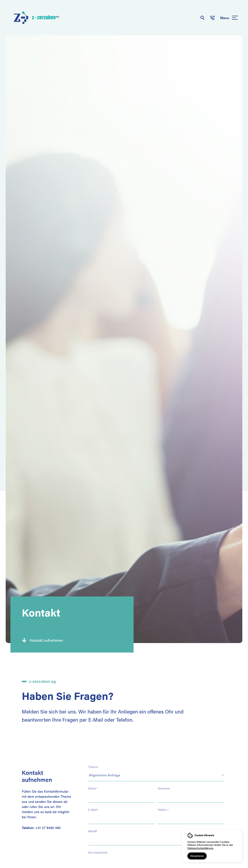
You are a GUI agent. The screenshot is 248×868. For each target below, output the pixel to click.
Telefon (163, 807)
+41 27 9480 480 (48, 828)
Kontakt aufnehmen (46, 640)
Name (93, 785)
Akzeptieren (197, 856)
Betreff (92, 828)
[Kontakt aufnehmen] (24, 640)
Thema (93, 764)
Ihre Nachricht (98, 849)
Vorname (164, 785)
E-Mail (93, 807)
